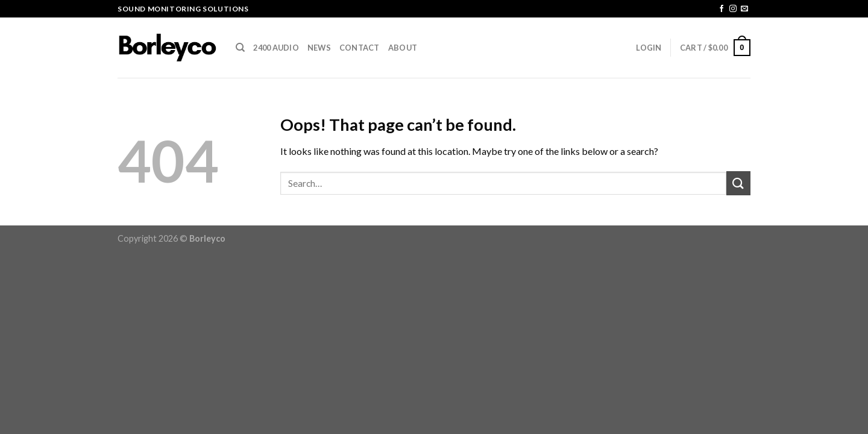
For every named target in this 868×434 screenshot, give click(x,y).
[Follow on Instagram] (733, 9)
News (319, 48)
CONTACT (360, 48)
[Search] (240, 48)
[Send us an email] (744, 9)
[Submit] (738, 183)
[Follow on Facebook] (722, 9)
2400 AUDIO (276, 48)
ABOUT (403, 48)
